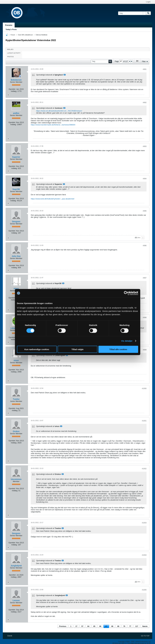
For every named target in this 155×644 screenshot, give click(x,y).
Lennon (16, 600)
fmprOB (16, 189)
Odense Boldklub (42, 35)
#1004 (144, 555)
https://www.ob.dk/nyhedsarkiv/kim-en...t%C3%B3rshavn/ (59, 111)
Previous (63, 626)
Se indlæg (65, 75)
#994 (145, 179)
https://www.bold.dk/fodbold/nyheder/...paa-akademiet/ (53, 199)
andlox (16, 113)
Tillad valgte (77, 349)
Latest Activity (14, 53)
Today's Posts (11, 30)
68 (112, 626)
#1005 (144, 590)
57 (82, 626)
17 (76, 626)
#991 (145, 69)
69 (118, 626)
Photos (10, 57)
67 (106, 626)
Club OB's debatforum (25, 35)
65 (94, 626)
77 (130, 626)
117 (137, 626)
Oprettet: (12, 89)
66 (100, 626)
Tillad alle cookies (118, 349)
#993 (145, 146)
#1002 (144, 469)
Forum (13, 35)
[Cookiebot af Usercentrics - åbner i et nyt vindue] (126, 293)
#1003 (144, 523)
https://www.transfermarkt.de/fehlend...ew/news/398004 (53, 125)
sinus (16, 288)
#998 (145, 318)
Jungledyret (16, 566)
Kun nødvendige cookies (37, 349)
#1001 (144, 421)
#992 (145, 103)
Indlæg (10, 49)
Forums (9, 25)
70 (124, 626)
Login (148, 2)
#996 (145, 246)
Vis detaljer (127, 341)
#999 (145, 350)
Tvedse (16, 399)
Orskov (16, 431)
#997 (145, 278)
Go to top (145, 636)
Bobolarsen (16, 80)
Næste (145, 626)
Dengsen (16, 222)
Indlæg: (14, 91)
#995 (145, 211)
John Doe (16, 256)
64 (88, 626)
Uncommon (16, 479)
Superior (16, 157)
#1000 (144, 389)
